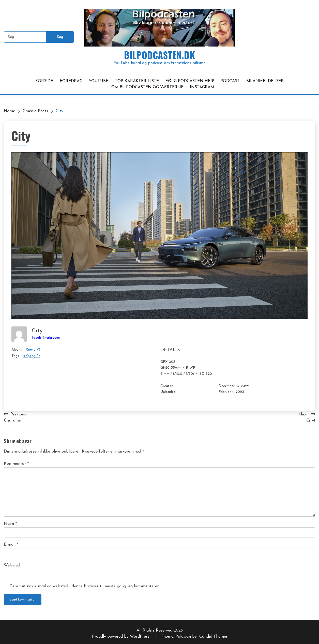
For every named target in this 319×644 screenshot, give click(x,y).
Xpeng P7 (33, 350)
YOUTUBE (98, 81)
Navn (10, 524)
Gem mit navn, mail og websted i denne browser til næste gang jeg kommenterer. (84, 586)
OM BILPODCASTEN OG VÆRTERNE (147, 87)
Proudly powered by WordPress (121, 637)
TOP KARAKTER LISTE (137, 81)
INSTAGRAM (202, 87)
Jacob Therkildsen (46, 338)
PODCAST (230, 81)
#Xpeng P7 (32, 356)
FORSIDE (44, 81)
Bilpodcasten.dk (159, 55)
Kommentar (16, 464)
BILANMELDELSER (265, 81)
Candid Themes (214, 637)
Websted (12, 565)
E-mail (11, 545)
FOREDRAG (71, 81)
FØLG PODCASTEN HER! (190, 81)
